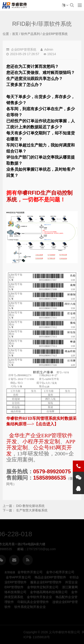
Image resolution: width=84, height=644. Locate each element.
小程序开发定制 (41, 442)
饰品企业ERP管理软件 (50, 577)
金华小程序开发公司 (60, 572)
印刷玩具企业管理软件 (33, 602)
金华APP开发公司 (18, 577)
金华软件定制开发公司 (43, 587)
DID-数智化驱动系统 (30, 506)
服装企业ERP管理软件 (46, 582)
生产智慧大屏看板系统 (32, 510)
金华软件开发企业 (39, 597)
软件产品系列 (30, 34)
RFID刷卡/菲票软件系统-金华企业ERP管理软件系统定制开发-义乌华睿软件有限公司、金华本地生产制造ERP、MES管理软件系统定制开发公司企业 (16, 5)
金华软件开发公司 (30, 572)
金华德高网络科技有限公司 (49, 592)
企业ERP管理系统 (55, 34)
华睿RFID (29, 193)
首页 (15, 34)
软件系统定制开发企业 (30, 607)
